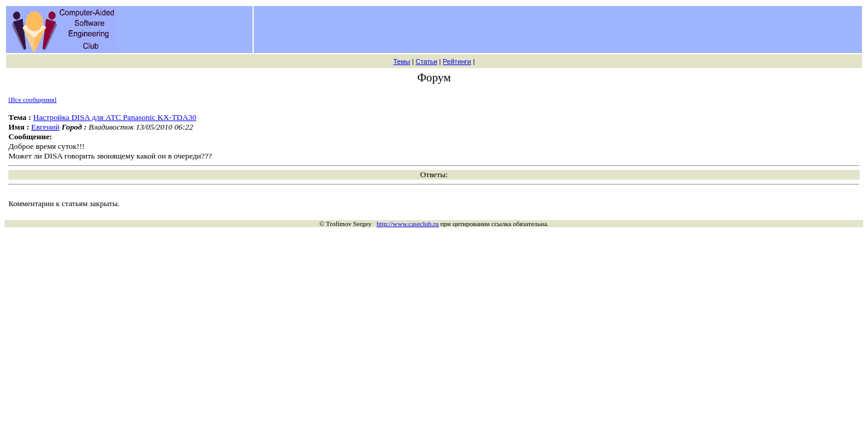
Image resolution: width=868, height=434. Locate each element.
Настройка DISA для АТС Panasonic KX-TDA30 (115, 117)
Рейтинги (457, 61)
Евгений (46, 127)
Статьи (426, 61)
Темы (401, 61)
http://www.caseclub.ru (408, 224)
